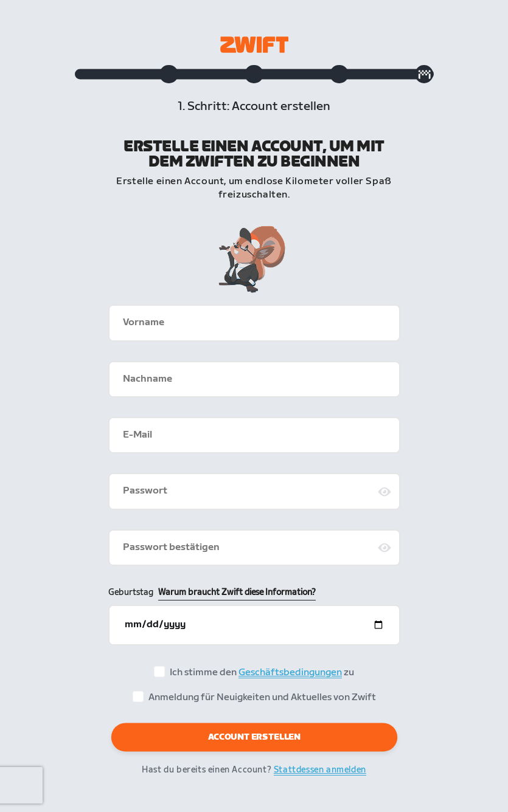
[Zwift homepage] (254, 45)
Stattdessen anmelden (320, 772)
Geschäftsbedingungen (290, 675)
